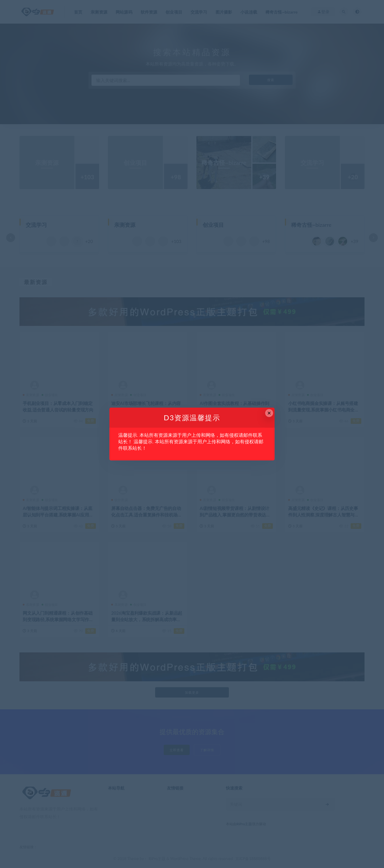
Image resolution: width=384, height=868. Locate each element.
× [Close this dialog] (269, 413)
